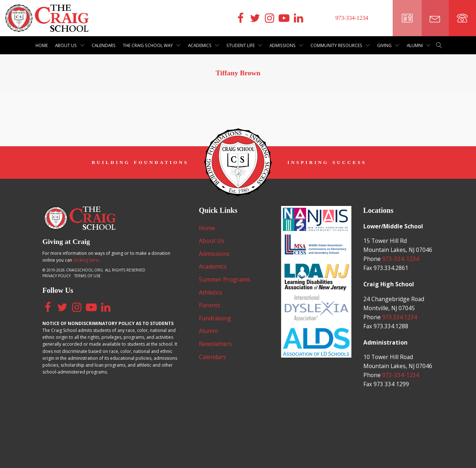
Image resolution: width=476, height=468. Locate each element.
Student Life (244, 45)
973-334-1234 (401, 269)
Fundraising (215, 318)
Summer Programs (225, 279)
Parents (210, 305)
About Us (70, 45)
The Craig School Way (152, 45)
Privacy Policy (57, 274)
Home (42, 45)
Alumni (419, 45)
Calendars (104, 45)
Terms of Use (87, 274)
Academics (204, 45)
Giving (388, 45)
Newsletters (215, 344)
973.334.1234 (400, 328)
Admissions (286, 45)
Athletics (210, 292)
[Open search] (439, 45)
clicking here (86, 258)
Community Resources (340, 45)
